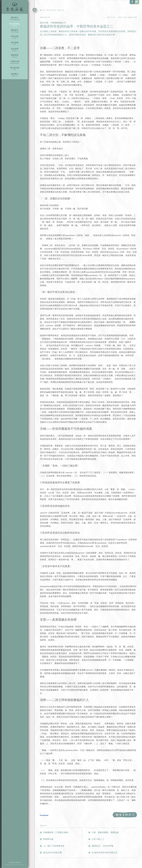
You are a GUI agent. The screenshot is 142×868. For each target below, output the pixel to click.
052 (47, 17)
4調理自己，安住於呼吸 (102, 846)
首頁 (43, 10)
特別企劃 (15, 37)
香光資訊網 (15, 69)
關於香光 (15, 18)
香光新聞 (15, 43)
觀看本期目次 (125, 815)
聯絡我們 (15, 56)
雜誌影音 (15, 31)
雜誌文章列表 (51, 10)
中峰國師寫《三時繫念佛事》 (57, 832)
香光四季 (15, 50)
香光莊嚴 (15, 7)
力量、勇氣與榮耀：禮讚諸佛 (105, 832)
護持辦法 (15, 75)
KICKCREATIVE (19, 865)
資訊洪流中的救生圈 (52, 853)
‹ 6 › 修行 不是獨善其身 (54, 846)
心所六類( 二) (98, 839)
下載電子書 (15, 62)
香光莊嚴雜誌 (15, 25)
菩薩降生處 (48, 839)
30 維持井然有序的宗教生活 (104, 853)
